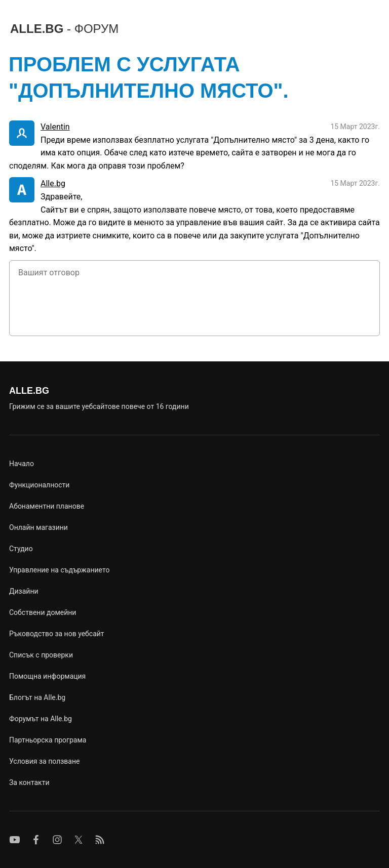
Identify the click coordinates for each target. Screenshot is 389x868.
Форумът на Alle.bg (41, 719)
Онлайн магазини (38, 527)
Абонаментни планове (47, 506)
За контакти (29, 782)
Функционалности (39, 485)
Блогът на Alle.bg (37, 697)
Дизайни (24, 591)
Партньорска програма (48, 740)
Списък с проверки (41, 655)
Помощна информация (47, 676)
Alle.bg (53, 183)
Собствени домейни (43, 612)
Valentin (55, 127)
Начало (22, 464)
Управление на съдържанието (59, 570)
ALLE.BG (64, 29)
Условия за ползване (44, 761)
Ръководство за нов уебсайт (57, 634)
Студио (21, 549)
